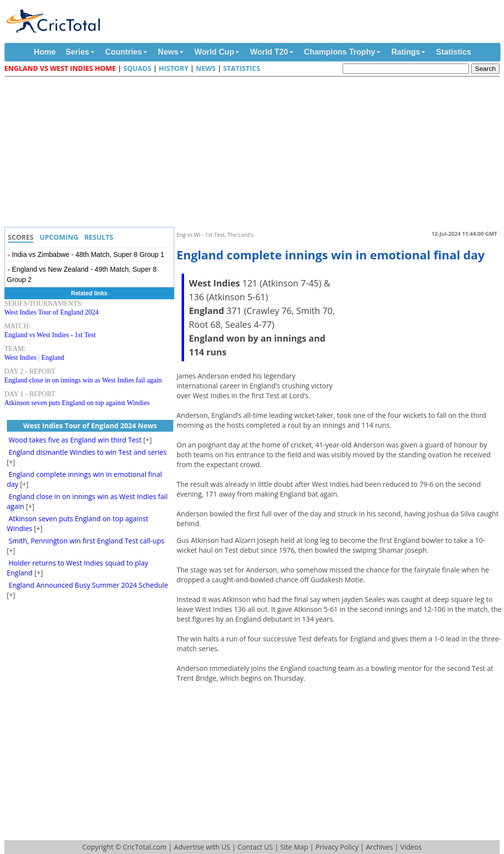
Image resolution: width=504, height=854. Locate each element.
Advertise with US (202, 847)
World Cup (214, 52)
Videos (411, 847)
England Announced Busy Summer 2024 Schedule (88, 585)
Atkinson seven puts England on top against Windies (77, 403)
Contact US (255, 847)
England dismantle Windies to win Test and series (87, 452)
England (53, 358)
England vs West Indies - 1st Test (50, 335)
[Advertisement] (254, 153)
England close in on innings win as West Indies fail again (83, 380)
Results (99, 237)
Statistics (454, 52)
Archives (379, 847)
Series (77, 52)
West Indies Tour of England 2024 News (90, 426)
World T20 (269, 52)
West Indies (20, 358)
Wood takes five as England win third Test (75, 440)
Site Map (294, 847)
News (168, 52)
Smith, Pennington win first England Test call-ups (86, 541)
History (174, 68)
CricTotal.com (144, 847)
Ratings (406, 52)
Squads (137, 68)
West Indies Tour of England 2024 (52, 312)
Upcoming (59, 237)
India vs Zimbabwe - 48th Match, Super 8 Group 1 (88, 254)
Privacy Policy (337, 847)
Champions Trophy (340, 52)
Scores (21, 237)
